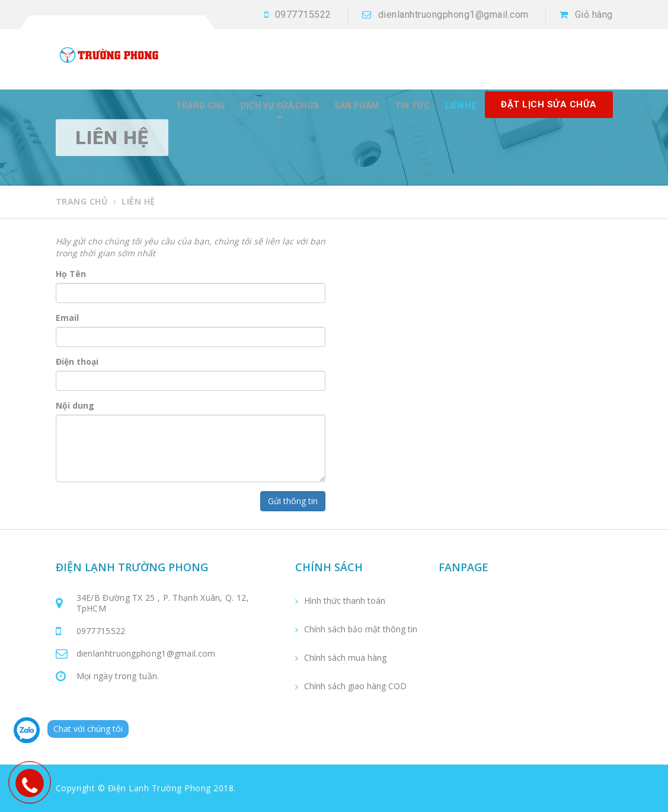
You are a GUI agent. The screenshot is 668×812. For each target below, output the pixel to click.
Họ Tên (71, 274)
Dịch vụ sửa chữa (280, 106)
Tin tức (412, 106)
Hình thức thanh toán (345, 601)
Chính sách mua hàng (345, 658)
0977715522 (303, 15)
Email (67, 318)
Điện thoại (77, 362)
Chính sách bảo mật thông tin (361, 629)
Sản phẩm (357, 106)
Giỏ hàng (594, 15)
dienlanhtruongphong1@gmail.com (453, 15)
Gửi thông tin (293, 501)
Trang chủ (201, 106)
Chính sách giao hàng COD (355, 686)
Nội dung (75, 405)
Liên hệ (461, 106)
